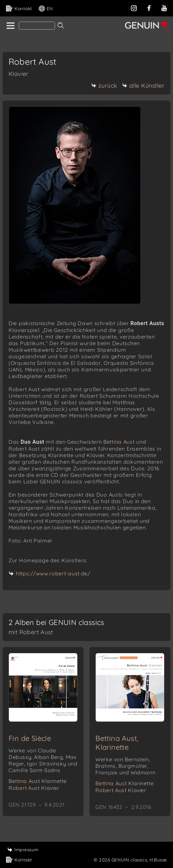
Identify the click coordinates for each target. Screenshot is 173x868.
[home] (10, 26)
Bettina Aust (119, 442)
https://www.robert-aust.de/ (53, 573)
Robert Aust (34, 788)
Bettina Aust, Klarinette (117, 743)
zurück (104, 86)
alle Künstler (143, 86)
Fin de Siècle (30, 738)
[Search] (37, 26)
